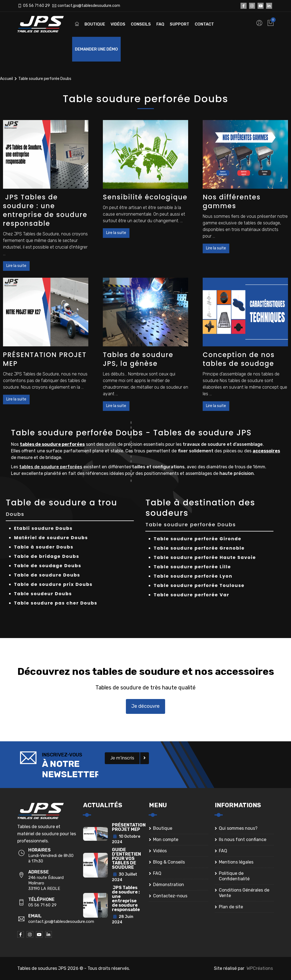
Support (180, 24)
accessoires (266, 451)
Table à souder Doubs (44, 547)
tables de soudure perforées (52, 444)
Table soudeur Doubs (43, 594)
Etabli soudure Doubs (43, 528)
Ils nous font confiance (243, 840)
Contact (204, 24)
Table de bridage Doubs (47, 556)
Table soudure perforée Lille (192, 567)
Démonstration (169, 885)
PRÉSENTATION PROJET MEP (45, 359)
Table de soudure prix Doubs (53, 584)
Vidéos (118, 24)
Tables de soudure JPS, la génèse (138, 359)
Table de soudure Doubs (47, 575)
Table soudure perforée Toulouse (199, 585)
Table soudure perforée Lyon (193, 576)
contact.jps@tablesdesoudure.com (89, 6)
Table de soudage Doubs (48, 566)
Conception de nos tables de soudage (239, 359)
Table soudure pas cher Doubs (56, 603)
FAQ (160, 24)
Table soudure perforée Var (191, 595)
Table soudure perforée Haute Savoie (205, 557)
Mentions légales (236, 862)
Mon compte (166, 840)
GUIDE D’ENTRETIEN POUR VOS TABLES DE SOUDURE (126, 858)
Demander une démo (96, 49)
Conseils (141, 24)
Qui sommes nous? (238, 828)
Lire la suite (16, 266)
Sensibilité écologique (145, 197)
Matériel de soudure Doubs (51, 538)
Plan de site (231, 907)
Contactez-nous (170, 896)
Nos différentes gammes (232, 201)
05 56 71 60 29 (36, 6)
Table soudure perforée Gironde (197, 539)
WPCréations (260, 968)
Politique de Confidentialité (234, 876)
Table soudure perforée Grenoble (199, 548)
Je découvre (145, 706)
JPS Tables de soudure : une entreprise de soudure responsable (45, 210)
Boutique (95, 24)
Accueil (6, 79)
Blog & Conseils (169, 862)
